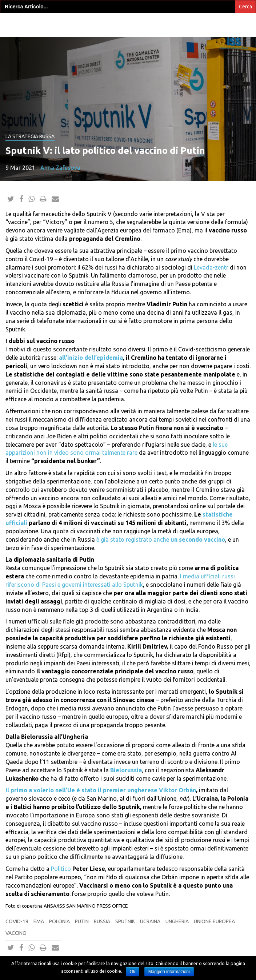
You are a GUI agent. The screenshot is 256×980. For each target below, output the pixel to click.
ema (39, 921)
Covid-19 (17, 921)
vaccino (16, 933)
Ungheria (177, 921)
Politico (61, 869)
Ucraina (150, 921)
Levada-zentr (211, 267)
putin (82, 921)
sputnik (125, 921)
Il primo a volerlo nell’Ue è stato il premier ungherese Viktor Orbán (101, 790)
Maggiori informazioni (169, 972)
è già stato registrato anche (161, 539)
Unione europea (214, 921)
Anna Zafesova (60, 168)
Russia (102, 921)
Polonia (59, 921)
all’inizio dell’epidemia (91, 358)
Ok (133, 972)
